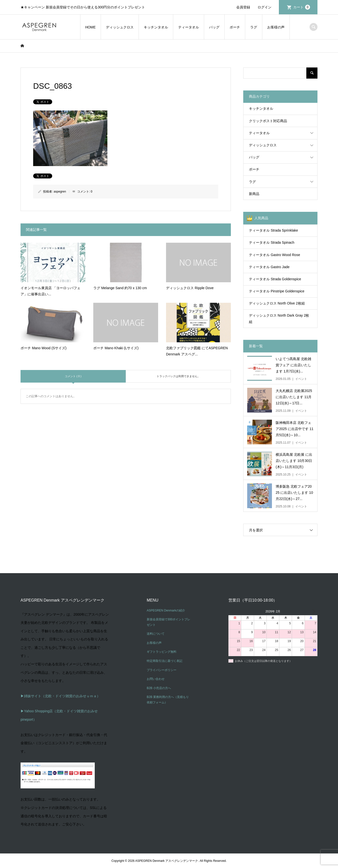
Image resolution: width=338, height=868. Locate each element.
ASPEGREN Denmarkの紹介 (166, 610)
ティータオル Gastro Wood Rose (275, 255)
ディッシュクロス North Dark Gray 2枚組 (279, 318)
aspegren (60, 192)
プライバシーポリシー (162, 670)
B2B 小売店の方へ (159, 688)
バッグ (214, 27)
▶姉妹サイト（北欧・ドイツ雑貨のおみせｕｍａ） (60, 696)
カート (302, 7)
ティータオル (189, 27)
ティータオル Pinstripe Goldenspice (277, 291)
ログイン (265, 7)
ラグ (254, 27)
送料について (156, 634)
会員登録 (243, 7)
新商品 (254, 194)
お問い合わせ (156, 679)
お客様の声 (276, 27)
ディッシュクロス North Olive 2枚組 (277, 303)
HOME (91, 27)
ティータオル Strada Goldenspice (275, 279)
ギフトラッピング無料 (162, 652)
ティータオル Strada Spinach (272, 242)
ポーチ (235, 27)
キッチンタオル (156, 27)
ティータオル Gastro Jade (269, 267)
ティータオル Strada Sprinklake (273, 230)
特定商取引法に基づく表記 (165, 661)
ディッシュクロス (120, 27)
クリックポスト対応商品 (268, 121)
